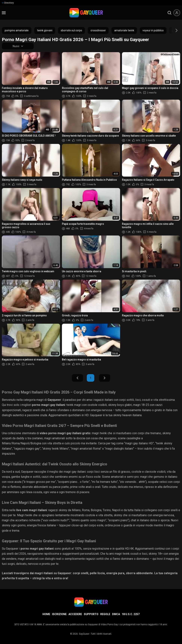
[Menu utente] (177, 13)
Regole (105, 614)
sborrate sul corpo (71, 30)
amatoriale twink (124, 30)
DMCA (116, 614)
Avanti (105, 378)
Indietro (77, 378)
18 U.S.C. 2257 (131, 614)
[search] (169, 13)
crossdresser (98, 30)
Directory (8, 3)
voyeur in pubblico (153, 30)
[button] (173, 30)
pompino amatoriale (17, 30)
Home (46, 614)
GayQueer (84, 634)
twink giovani (45, 30)
